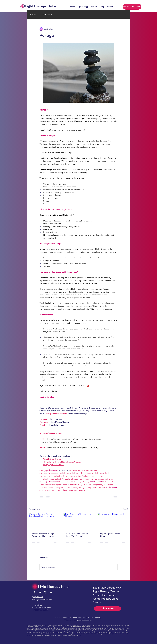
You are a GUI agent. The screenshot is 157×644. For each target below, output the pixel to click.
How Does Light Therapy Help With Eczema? (77, 535)
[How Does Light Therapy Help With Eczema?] (79, 522)
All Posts (33, 14)
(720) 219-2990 (37, 597)
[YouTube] (40, 592)
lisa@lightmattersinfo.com (42, 600)
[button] (125, 14)
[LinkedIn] (51, 592)
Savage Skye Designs (85, 620)
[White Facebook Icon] (34, 592)
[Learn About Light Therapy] (132, 7)
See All (126, 509)
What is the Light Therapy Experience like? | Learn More (43, 535)
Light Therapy (46, 14)
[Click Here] (107, 609)
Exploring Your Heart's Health (110, 535)
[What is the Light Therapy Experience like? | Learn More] (44, 522)
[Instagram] (45, 592)
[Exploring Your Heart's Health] (113, 522)
